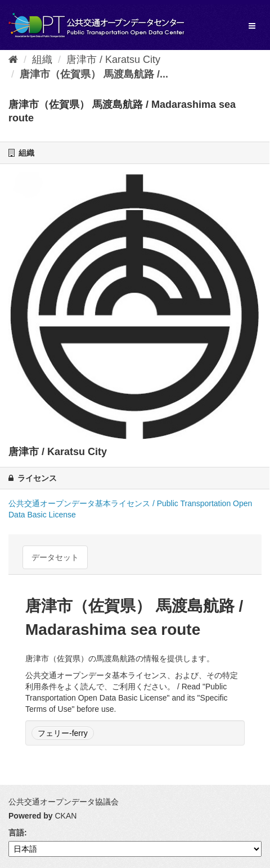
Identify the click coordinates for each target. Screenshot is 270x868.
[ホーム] (13, 60)
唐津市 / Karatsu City (113, 60)
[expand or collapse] (252, 26)
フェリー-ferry (63, 733)
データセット (55, 557)
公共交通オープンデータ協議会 (64, 802)
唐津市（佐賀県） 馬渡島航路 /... (94, 74)
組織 (42, 60)
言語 (16, 833)
